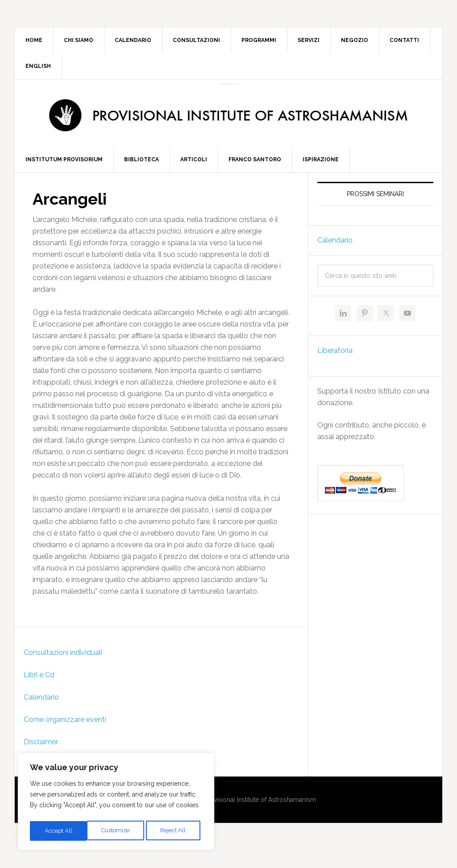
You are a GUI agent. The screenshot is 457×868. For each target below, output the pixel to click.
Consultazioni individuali (63, 670)
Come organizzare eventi (65, 737)
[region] (116, 803)
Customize (58, 831)
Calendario (41, 715)
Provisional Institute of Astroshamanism (228, 84)
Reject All (117, 831)
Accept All (174, 831)
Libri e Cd (39, 693)
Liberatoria (335, 368)
